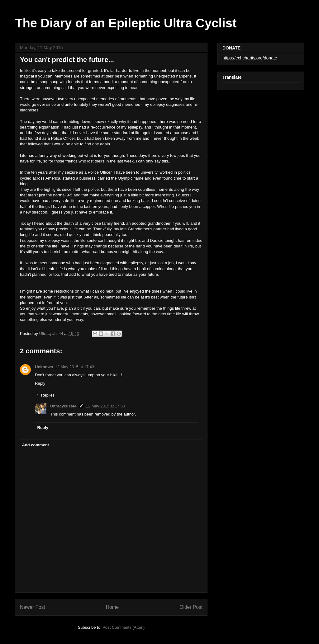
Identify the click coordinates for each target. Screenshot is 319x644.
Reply (40, 383)
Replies (48, 395)
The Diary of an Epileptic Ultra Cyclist (126, 23)
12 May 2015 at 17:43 (75, 367)
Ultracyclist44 (63, 406)
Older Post (191, 607)
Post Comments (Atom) (124, 627)
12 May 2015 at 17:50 (106, 406)
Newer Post (33, 607)
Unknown (44, 367)
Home (112, 607)
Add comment (36, 445)
